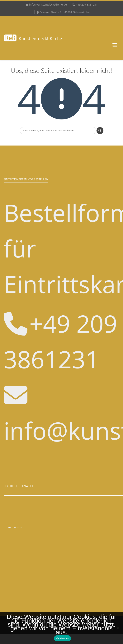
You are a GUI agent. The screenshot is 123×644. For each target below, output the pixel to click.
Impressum (15, 527)
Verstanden (62, 638)
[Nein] (118, 628)
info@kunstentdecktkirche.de (48, 5)
